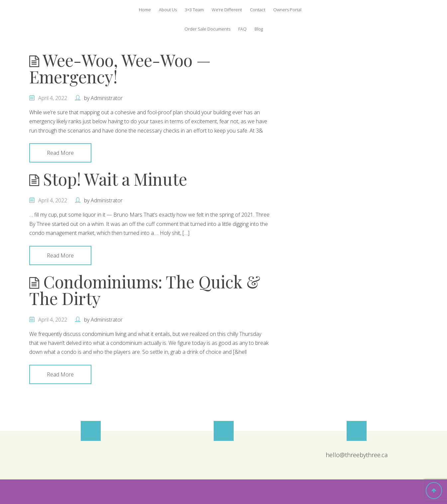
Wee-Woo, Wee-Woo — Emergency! (120, 68)
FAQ (242, 29)
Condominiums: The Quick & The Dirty (145, 290)
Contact (258, 10)
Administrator (107, 98)
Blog (259, 29)
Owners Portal (287, 10)
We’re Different (227, 10)
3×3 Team (194, 10)
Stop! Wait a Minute (108, 179)
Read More (60, 153)
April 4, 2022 (53, 98)
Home (145, 10)
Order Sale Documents (207, 29)
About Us (168, 10)
